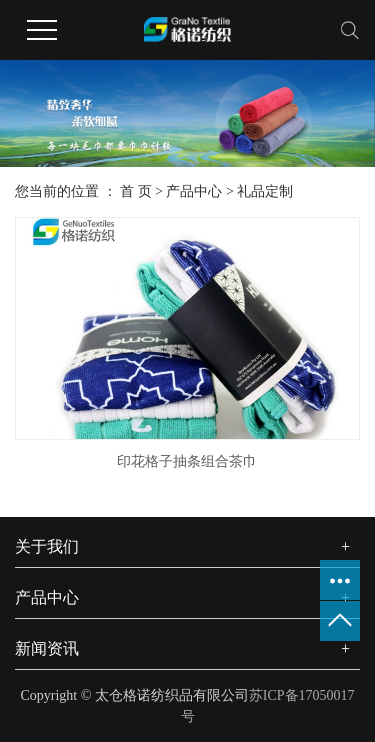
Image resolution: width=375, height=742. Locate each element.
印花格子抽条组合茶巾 (187, 461)
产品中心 (194, 191)
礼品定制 (265, 191)
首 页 (136, 191)
